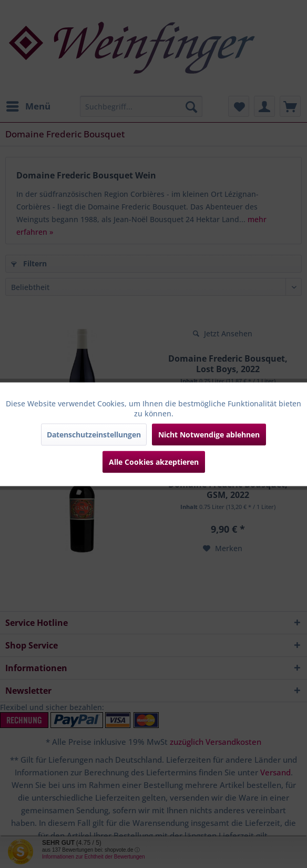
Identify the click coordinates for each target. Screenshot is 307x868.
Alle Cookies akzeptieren (154, 461)
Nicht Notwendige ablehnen (209, 434)
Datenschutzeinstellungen (94, 434)
